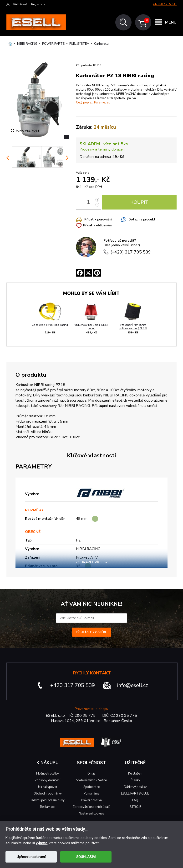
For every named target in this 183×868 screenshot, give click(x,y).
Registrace (38, 4)
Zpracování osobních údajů (91, 807)
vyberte (41, 843)
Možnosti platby (48, 774)
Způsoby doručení (48, 780)
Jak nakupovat (48, 787)
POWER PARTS (53, 44)
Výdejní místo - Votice (91, 780)
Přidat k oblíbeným (97, 225)
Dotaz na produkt (142, 219)
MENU (171, 22)
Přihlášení (20, 4)
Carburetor (102, 44)
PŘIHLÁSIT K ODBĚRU (92, 632)
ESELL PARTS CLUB (135, 794)
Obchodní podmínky (48, 794)
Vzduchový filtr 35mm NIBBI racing (91, 327)
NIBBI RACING (27, 44)
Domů (10, 44)
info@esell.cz (133, 685)
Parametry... (102, 102)
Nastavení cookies (91, 814)
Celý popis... (85, 102)
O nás (91, 774)
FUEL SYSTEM (79, 44)
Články (135, 780)
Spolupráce (91, 787)
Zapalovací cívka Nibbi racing (50, 325)
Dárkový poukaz (135, 787)
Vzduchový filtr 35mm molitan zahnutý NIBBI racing (133, 329)
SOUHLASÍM (86, 857)
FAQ (135, 800)
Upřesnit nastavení (31, 857)
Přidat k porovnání (98, 219)
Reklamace (48, 807)
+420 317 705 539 (165, 4)
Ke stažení (135, 774)
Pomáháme (91, 794)
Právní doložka (91, 800)
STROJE (135, 807)
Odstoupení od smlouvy (48, 800)
